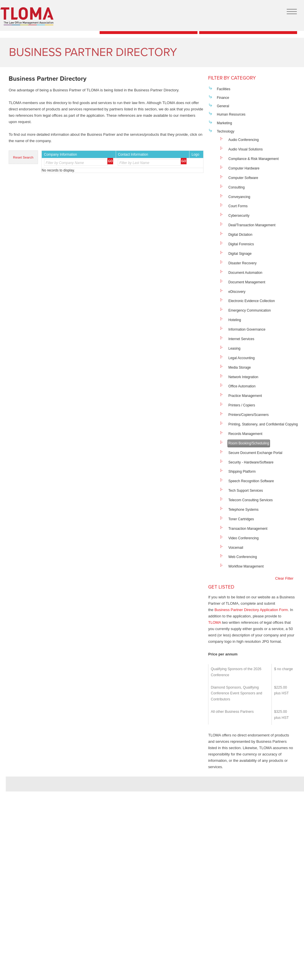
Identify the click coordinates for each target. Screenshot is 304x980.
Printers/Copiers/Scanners (248, 415)
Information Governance (247, 329)
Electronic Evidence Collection (251, 301)
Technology (226, 131)
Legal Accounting (241, 358)
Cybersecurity (239, 216)
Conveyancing (239, 197)
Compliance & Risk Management (253, 159)
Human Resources (231, 114)
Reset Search (23, 157)
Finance (223, 98)
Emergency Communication (249, 310)
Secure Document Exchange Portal (255, 453)
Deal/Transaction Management (252, 225)
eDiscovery (237, 292)
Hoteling (235, 320)
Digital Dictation (240, 235)
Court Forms (238, 206)
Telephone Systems (243, 510)
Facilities (224, 89)
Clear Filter (284, 578)
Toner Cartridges (241, 519)
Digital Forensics (241, 244)
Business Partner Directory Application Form (251, 610)
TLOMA (214, 622)
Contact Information (133, 154)
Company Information (61, 154)
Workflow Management (246, 566)
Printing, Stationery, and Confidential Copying (263, 424)
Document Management (247, 282)
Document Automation (245, 273)
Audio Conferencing (243, 140)
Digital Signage (240, 254)
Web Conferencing (243, 557)
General (223, 106)
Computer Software (243, 178)
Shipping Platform (242, 472)
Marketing (224, 123)
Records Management (245, 434)
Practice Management (245, 396)
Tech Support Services (246, 491)
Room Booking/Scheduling (249, 443)
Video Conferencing (243, 538)
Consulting (236, 187)
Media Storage (240, 367)
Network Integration (243, 377)
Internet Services (241, 339)
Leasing (234, 348)
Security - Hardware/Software (251, 462)
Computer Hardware (244, 168)
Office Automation (242, 386)
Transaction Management (248, 529)
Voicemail (236, 548)
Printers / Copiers (242, 405)
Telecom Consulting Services (250, 500)
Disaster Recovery (242, 263)
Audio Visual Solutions (245, 149)
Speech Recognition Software (251, 481)
